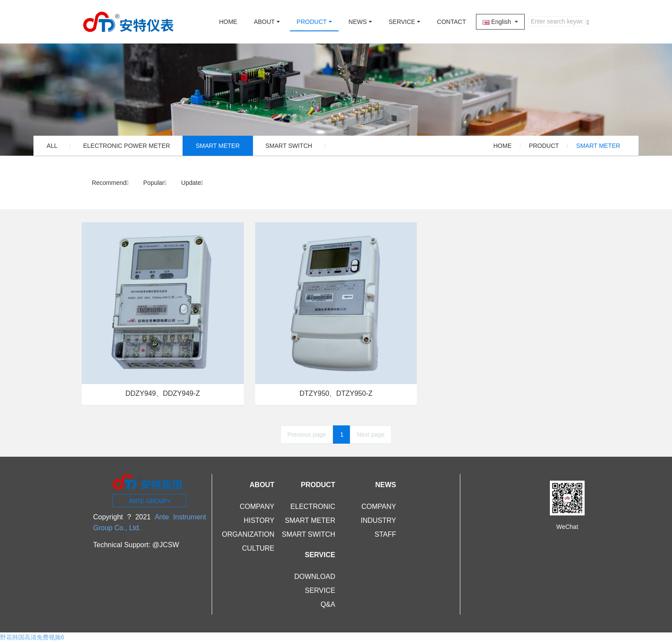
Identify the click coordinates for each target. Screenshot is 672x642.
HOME (228, 22)
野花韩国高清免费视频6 (32, 637)
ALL (52, 146)
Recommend (110, 183)
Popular (155, 183)
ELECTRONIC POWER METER (126, 146)
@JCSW (166, 545)
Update (192, 183)
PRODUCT (544, 146)
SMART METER (218, 146)
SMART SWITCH (289, 146)
